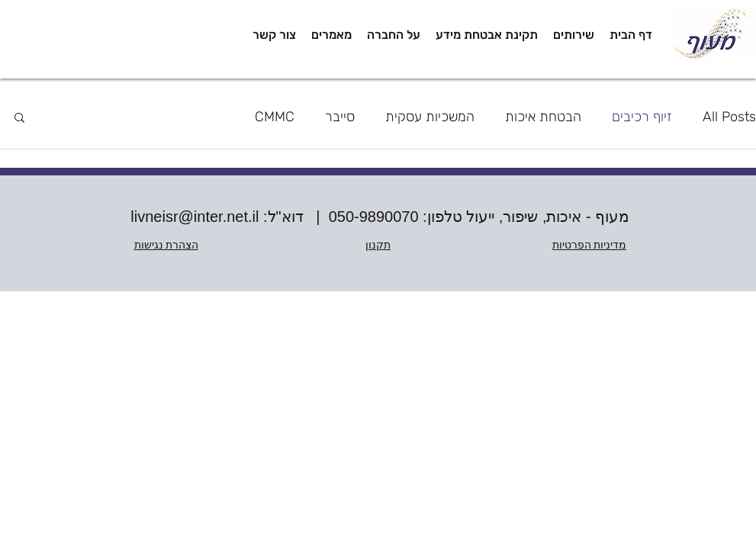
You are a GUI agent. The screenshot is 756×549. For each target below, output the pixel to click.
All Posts (729, 117)
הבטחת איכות (543, 117)
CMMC (275, 117)
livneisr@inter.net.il (195, 217)
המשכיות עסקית (430, 117)
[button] (574, 35)
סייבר (340, 117)
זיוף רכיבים (642, 117)
